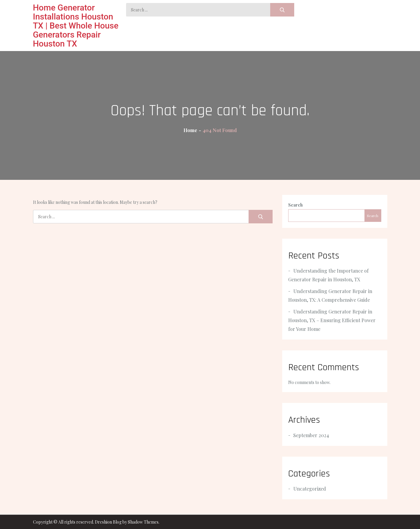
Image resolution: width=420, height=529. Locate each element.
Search (295, 205)
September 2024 (311, 435)
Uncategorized (310, 489)
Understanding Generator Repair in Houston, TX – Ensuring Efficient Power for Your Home (332, 320)
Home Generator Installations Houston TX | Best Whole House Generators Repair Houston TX (76, 26)
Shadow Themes (143, 522)
